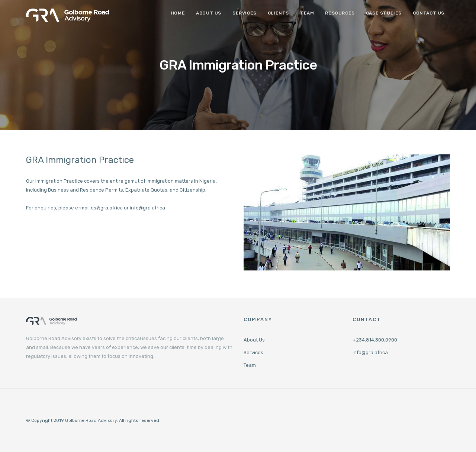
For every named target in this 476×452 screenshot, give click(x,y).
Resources (340, 13)
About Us (209, 13)
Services (245, 13)
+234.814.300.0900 (375, 340)
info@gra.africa (370, 352)
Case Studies (384, 13)
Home (178, 13)
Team (307, 13)
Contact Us (429, 13)
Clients (278, 13)
